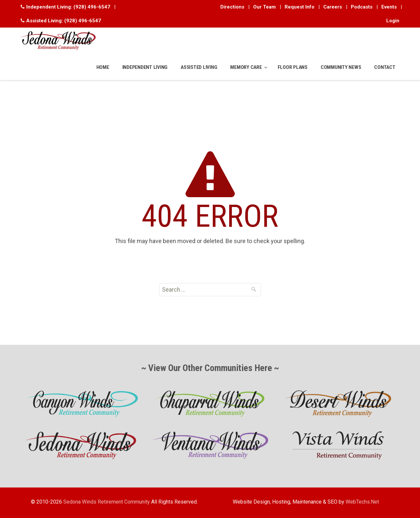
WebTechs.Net (362, 502)
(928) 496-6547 (92, 7)
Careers (333, 7)
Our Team (264, 7)
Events (389, 7)
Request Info (300, 7)
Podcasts (362, 7)
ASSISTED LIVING (199, 67)
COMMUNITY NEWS (341, 67)
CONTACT (385, 67)
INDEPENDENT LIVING (145, 67)
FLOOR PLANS (293, 67)
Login (393, 21)
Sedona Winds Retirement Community (107, 502)
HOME (103, 67)
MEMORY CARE (246, 67)
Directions (232, 7)
